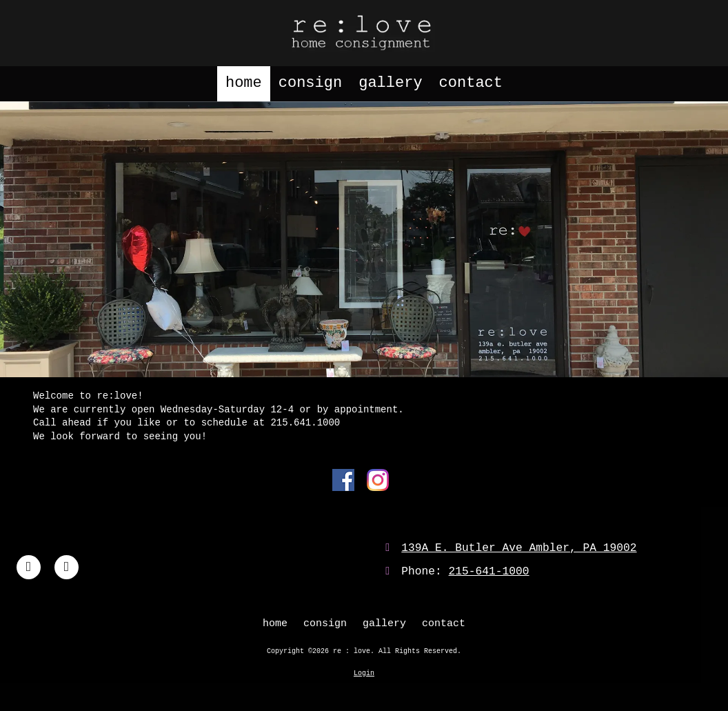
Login (364, 673)
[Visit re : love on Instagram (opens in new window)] (67, 567)
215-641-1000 (489, 571)
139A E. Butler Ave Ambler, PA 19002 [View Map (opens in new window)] (519, 548)
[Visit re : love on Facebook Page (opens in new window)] (29, 567)
